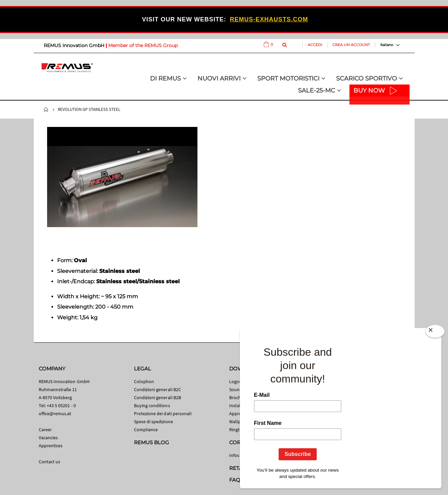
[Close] (435, 333)
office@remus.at (55, 414)
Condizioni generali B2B (158, 397)
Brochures (240, 397)
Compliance (146, 430)
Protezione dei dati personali (163, 414)
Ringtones (239, 430)
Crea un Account (351, 45)
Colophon (144, 381)
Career (45, 430)
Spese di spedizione (154, 422)
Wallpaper (240, 422)
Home (46, 110)
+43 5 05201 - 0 (61, 405)
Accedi (315, 45)
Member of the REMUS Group (143, 45)
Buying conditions (152, 405)
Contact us (50, 462)
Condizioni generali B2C (158, 389)
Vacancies (48, 438)
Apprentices (51, 446)
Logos (235, 381)
